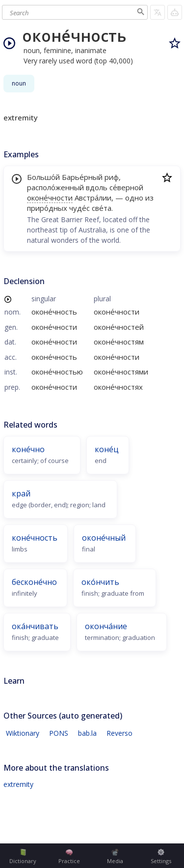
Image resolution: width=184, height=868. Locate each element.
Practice (69, 857)
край (21, 493)
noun (19, 83)
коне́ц (107, 449)
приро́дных (47, 208)
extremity (18, 784)
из (149, 198)
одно (134, 198)
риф (112, 177)
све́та (102, 208)
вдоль (97, 187)
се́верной (126, 187)
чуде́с (79, 208)
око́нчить (100, 582)
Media (115, 857)
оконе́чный (104, 538)
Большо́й (43, 177)
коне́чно (28, 449)
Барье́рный (82, 177)
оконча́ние (106, 626)
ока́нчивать (35, 626)
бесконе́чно (34, 582)
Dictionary (23, 857)
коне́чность (35, 538)
